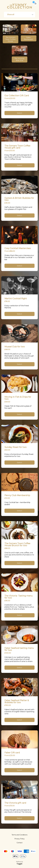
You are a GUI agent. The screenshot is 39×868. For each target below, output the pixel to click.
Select (20, 113)
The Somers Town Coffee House (10, 39)
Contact (20, 843)
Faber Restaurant (29, 38)
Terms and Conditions (19, 835)
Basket (35, 3)
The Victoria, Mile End (20, 59)
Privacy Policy (19, 839)
